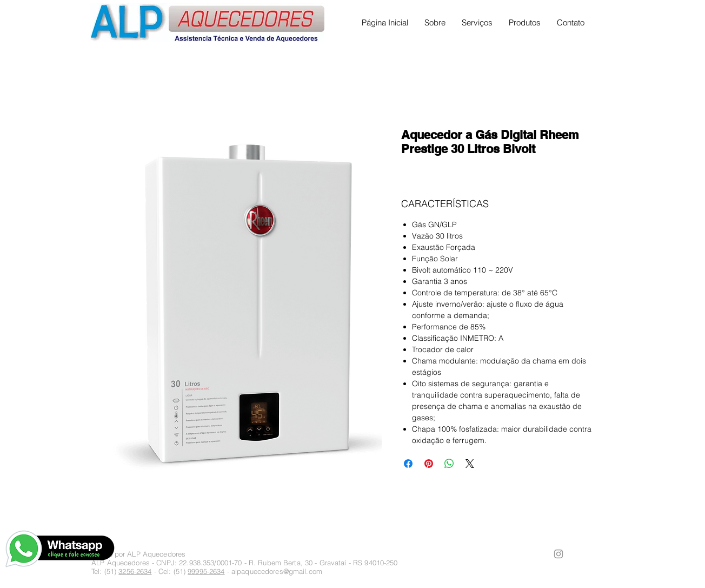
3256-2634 (135, 571)
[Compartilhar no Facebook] (408, 464)
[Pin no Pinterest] (429, 464)
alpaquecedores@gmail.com (277, 571)
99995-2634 (206, 571)
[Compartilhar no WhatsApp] (449, 464)
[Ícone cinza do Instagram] (558, 554)
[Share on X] (470, 464)
